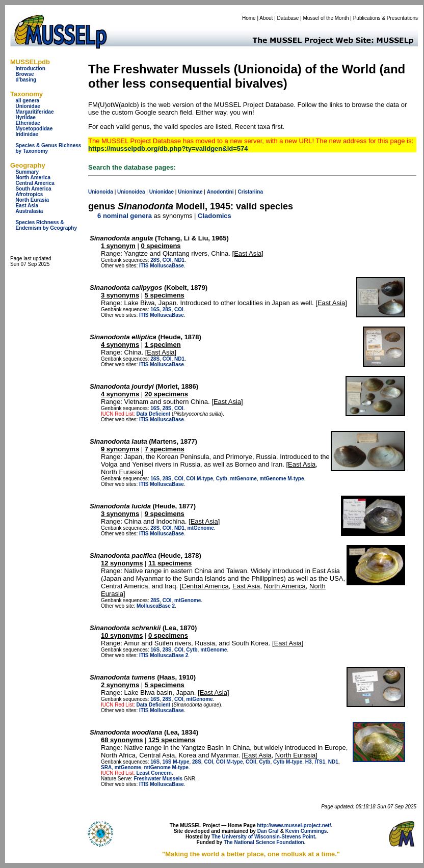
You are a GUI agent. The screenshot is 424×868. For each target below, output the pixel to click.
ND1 (179, 260)
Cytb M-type (288, 762)
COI (167, 260)
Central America (35, 183)
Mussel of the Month (326, 18)
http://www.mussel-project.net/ (294, 825)
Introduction (30, 69)
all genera (27, 101)
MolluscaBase (167, 266)
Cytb (222, 479)
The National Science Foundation (264, 842)
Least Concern (154, 773)
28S (155, 260)
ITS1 (320, 762)
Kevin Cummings (306, 831)
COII (251, 762)
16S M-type (176, 762)
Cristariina (250, 192)
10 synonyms (122, 635)
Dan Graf (268, 831)
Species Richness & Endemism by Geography (46, 225)
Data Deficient (153, 414)
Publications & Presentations (386, 18)
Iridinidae (26, 134)
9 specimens (165, 514)
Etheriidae (28, 123)
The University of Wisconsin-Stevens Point (263, 837)
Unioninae (190, 192)
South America (33, 189)
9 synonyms (120, 449)
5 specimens (165, 295)
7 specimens (165, 449)
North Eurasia (32, 200)
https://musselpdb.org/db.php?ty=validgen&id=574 (168, 148)
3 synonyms (120, 295)
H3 (309, 762)
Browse (24, 74)
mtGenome (244, 479)
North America (33, 178)
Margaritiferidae (34, 112)
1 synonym (118, 246)
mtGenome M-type (282, 479)
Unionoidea (131, 192)
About (266, 18)
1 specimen (163, 345)
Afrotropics (29, 194)
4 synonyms (120, 345)
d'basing (26, 80)
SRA (106, 767)
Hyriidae (25, 117)
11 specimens (170, 563)
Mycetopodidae (34, 129)
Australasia (29, 211)
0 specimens (161, 246)
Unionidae (28, 106)
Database (288, 18)
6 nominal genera (125, 216)
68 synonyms (122, 740)
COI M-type (200, 479)
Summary (27, 172)
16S (155, 309)
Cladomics (215, 216)
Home (249, 18)
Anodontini (220, 192)
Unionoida (101, 192)
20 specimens (166, 394)
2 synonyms (120, 685)
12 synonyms (122, 563)
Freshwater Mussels (158, 779)
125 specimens (172, 740)
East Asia (27, 206)
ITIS (144, 266)
